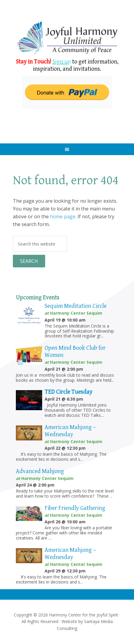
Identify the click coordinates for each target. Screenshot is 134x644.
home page (63, 216)
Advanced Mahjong (40, 471)
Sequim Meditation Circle (76, 306)
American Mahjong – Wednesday (70, 431)
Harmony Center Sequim (67, 38)
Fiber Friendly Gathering (75, 508)
